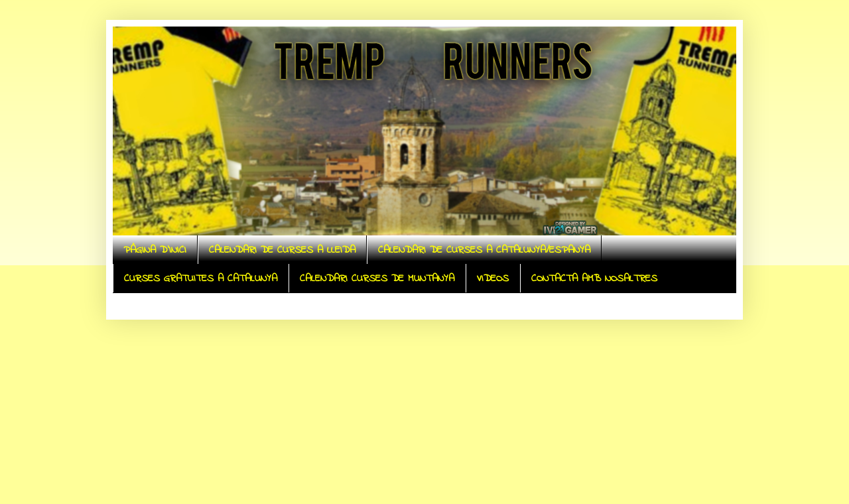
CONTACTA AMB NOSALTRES (594, 279)
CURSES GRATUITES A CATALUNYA (201, 279)
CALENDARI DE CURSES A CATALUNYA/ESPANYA (484, 250)
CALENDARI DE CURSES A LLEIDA (282, 250)
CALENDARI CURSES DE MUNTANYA (377, 279)
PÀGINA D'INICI (155, 250)
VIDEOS (493, 279)
